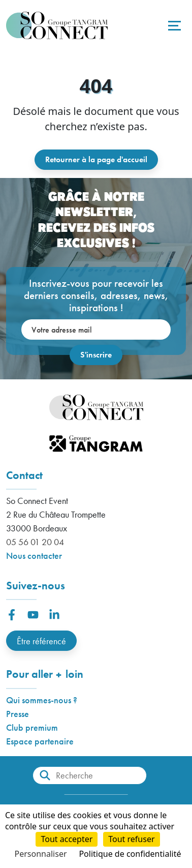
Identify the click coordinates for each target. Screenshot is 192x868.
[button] (12, 615)
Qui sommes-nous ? (42, 700)
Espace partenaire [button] (40, 741)
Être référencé (41, 641)
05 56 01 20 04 (35, 542)
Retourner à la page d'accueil (96, 159)
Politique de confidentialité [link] (130, 854)
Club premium (32, 727)
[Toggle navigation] (173, 25)
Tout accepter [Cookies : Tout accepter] (67, 839)
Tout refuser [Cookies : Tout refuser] (131, 839)
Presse (18, 714)
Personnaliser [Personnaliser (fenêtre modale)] (41, 854)
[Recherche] (90, 775)
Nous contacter (34, 556)
